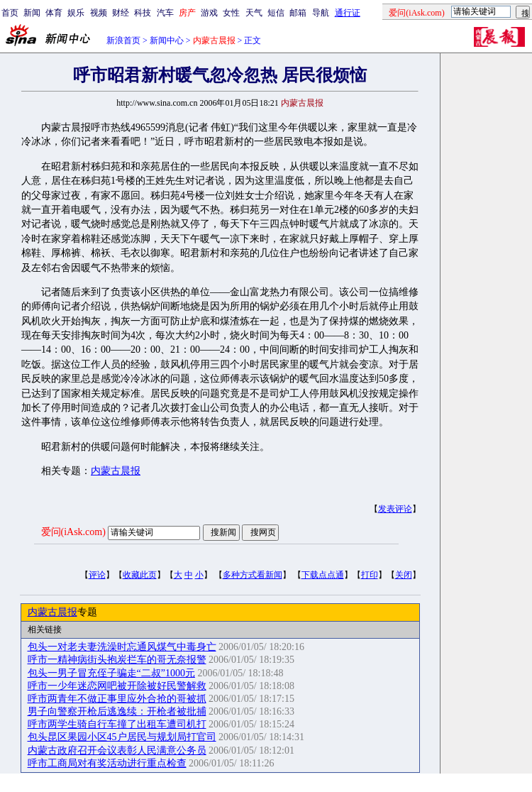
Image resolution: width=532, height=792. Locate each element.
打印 (370, 575)
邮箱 (298, 13)
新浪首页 (123, 40)
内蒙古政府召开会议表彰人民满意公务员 (117, 750)
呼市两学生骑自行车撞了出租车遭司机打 (117, 724)
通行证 (348, 13)
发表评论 (395, 509)
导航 (321, 13)
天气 (254, 13)
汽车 (165, 13)
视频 (99, 13)
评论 (97, 575)
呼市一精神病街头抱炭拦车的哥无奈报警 (117, 660)
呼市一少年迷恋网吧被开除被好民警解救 (117, 686)
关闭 (404, 575)
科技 (143, 13)
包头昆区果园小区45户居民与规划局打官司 (122, 737)
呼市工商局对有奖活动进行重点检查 (107, 763)
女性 (231, 13)
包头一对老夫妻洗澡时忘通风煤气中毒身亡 (122, 647)
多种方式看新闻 (253, 575)
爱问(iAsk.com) (73, 532)
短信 (276, 13)
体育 (54, 13)
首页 (10, 13)
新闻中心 (167, 40)
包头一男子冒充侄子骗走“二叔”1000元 (111, 673)
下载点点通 (323, 575)
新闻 (32, 13)
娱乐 (76, 13)
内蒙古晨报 (116, 471)
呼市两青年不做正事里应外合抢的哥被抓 (117, 699)
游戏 (209, 13)
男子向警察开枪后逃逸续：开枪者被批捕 (117, 711)
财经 (121, 13)
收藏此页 (140, 575)
